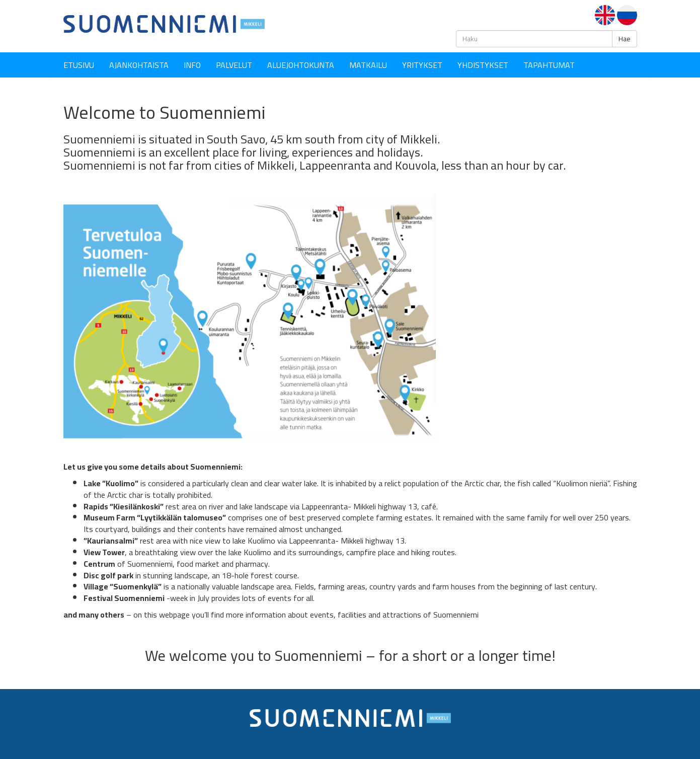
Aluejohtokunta (301, 65)
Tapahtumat (549, 65)
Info (192, 65)
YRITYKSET (422, 65)
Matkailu (368, 65)
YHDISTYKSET (483, 65)
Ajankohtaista (139, 65)
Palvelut (234, 65)
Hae (625, 39)
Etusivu (79, 65)
